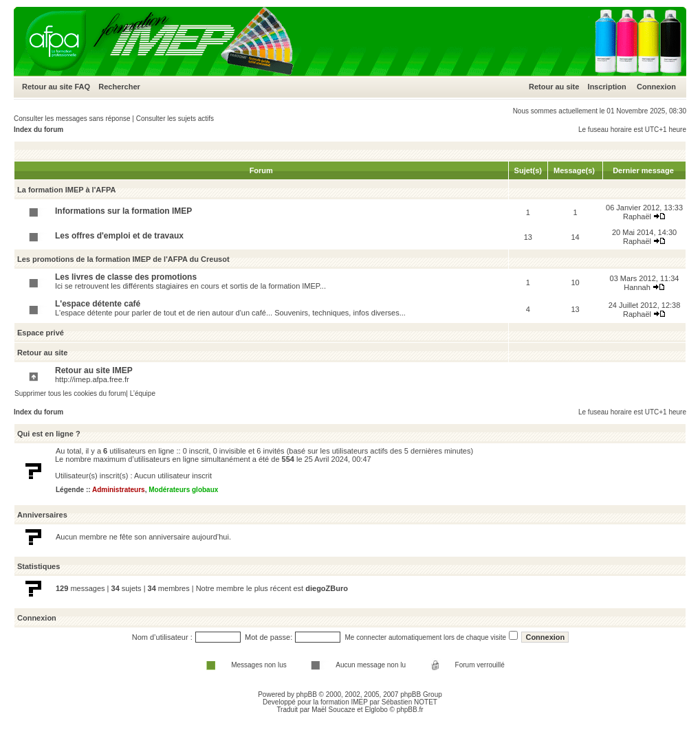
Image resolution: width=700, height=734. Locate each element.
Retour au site (47, 87)
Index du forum (39, 130)
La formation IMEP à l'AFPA (66, 190)
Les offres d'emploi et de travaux (119, 236)
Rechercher (119, 87)
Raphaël (637, 216)
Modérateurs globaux (183, 490)
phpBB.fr (410, 710)
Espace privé (41, 333)
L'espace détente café (98, 304)
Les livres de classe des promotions (126, 277)
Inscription (607, 87)
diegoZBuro (327, 588)
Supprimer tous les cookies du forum (70, 393)
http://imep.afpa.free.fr (92, 379)
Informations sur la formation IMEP (123, 211)
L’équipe (143, 393)
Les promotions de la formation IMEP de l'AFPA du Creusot (123, 259)
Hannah (637, 287)
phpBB (307, 694)
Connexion (656, 87)
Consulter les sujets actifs (175, 119)
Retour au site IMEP (94, 370)
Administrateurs (119, 490)
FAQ (82, 87)
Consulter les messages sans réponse (72, 119)
